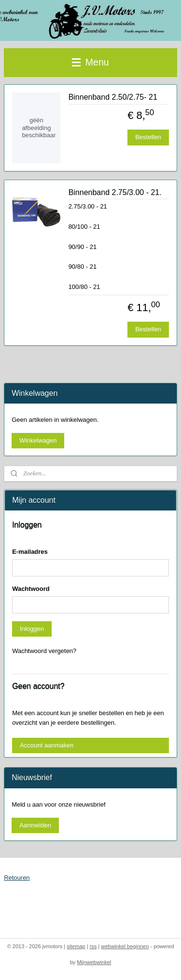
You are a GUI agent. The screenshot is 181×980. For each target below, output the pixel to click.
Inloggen (32, 629)
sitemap (76, 946)
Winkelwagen (38, 440)
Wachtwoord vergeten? (44, 651)
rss (93, 946)
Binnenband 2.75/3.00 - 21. (115, 192)
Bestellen (148, 137)
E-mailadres (30, 552)
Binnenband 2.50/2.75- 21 (113, 97)
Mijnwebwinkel (94, 962)
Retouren (17, 878)
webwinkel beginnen (125, 946)
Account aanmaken (47, 745)
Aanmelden (35, 825)
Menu (90, 62)
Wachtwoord (31, 589)
